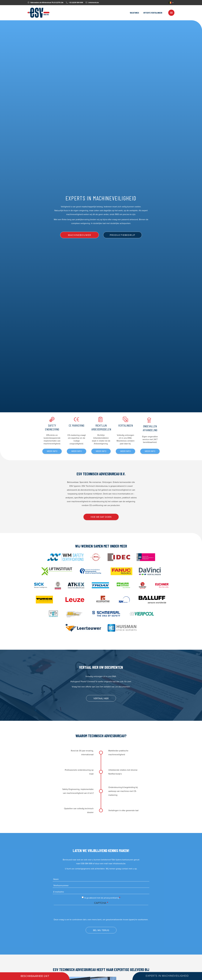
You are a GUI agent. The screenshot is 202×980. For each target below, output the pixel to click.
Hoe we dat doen (101, 517)
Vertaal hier (101, 698)
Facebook (163, 3)
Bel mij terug (101, 930)
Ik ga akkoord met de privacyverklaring (100, 898)
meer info (52, 451)
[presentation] (73, 913)
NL (170, 3)
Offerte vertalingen (153, 13)
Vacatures (134, 13)
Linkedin (165, 3)
